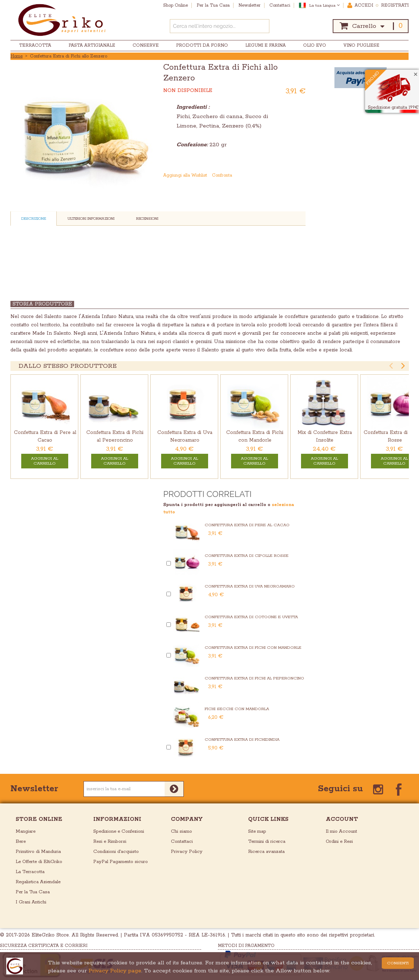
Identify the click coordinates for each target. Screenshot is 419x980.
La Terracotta (30, 872)
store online (39, 819)
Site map (257, 831)
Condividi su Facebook (287, 176)
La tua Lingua (325, 5)
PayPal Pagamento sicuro (121, 862)
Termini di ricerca (267, 842)
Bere (21, 842)
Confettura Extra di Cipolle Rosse (247, 556)
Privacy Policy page (115, 971)
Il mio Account (341, 831)
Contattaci (182, 842)
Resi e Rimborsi (110, 842)
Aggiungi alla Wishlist (185, 175)
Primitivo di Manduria (38, 852)
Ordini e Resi (339, 842)
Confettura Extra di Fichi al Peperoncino (254, 678)
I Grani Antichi (31, 902)
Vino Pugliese (361, 45)
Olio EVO (315, 45)
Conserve (146, 45)
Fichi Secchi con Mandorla (237, 709)
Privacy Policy (187, 852)
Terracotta (35, 45)
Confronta (222, 175)
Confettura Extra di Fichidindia (242, 740)
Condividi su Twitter (301, 176)
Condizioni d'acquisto (116, 852)
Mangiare (26, 831)
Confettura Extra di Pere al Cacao (247, 525)
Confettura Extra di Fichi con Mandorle (253, 648)
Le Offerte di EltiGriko (39, 862)
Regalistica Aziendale (38, 882)
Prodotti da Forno (202, 45)
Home (17, 56)
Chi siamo (181, 831)
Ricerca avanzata (266, 852)
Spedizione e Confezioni (119, 831)
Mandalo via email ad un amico (273, 176)
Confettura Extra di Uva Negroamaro (250, 586)
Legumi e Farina (266, 45)
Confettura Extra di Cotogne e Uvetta (251, 617)
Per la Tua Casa (33, 892)
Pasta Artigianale (92, 45)
